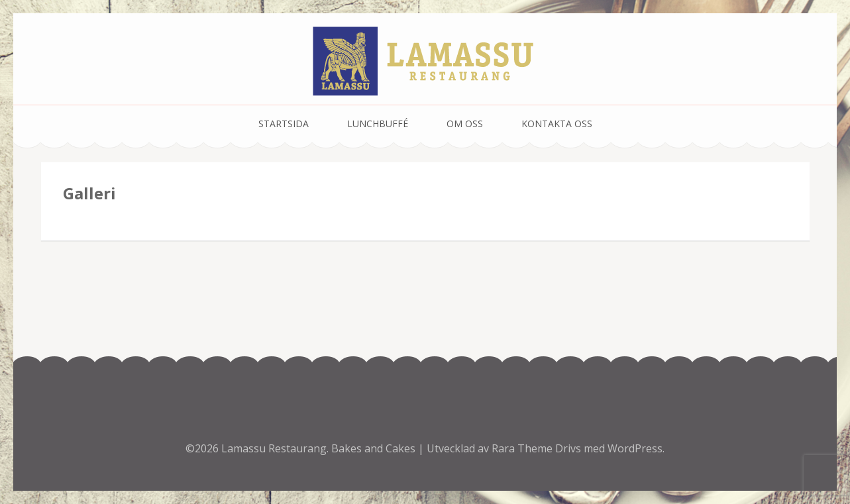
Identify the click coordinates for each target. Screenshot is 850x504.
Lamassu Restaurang (274, 448)
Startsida (284, 124)
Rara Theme (523, 448)
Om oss (465, 124)
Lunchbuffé (378, 124)
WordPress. (636, 448)
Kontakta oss (557, 124)
